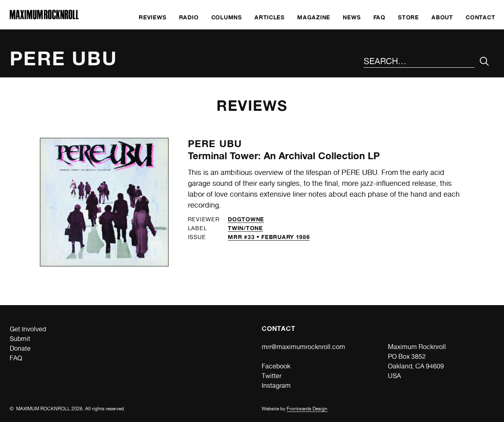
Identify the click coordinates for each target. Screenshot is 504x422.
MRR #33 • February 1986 (269, 237)
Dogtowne (246, 219)
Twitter (272, 376)
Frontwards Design (307, 409)
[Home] (44, 17)
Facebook (276, 366)
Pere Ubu (215, 144)
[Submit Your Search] (484, 61)
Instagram (276, 386)
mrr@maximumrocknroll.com (303, 347)
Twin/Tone (245, 228)
